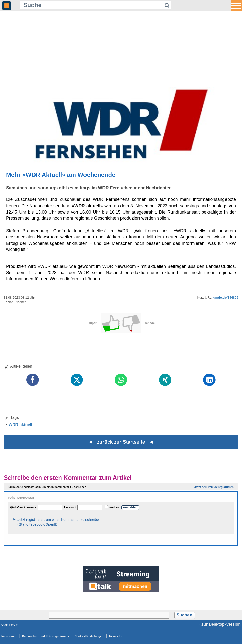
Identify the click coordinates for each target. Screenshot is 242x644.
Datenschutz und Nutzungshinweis (46, 636)
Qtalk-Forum (10, 625)
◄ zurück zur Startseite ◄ (121, 442)
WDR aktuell (20, 425)
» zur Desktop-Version (219, 624)
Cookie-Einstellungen (89, 636)
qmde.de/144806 (226, 297)
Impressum (9, 636)
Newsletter (116, 636)
